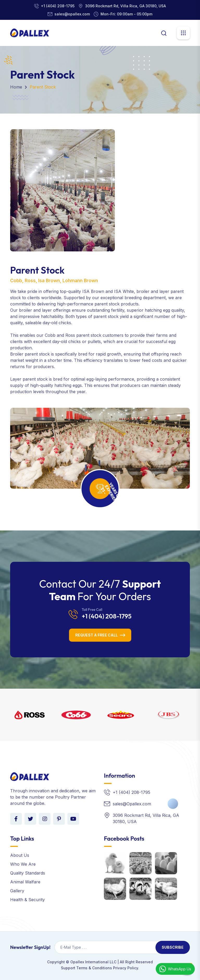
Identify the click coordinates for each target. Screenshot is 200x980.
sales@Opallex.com (132, 804)
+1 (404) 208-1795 (58, 6)
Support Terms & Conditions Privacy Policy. (100, 968)
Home (16, 87)
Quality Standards (28, 873)
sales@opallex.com (72, 14)
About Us (20, 855)
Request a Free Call (96, 635)
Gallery (17, 891)
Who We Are (23, 864)
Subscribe (173, 947)
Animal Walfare (25, 882)
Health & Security (27, 900)
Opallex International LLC (93, 962)
